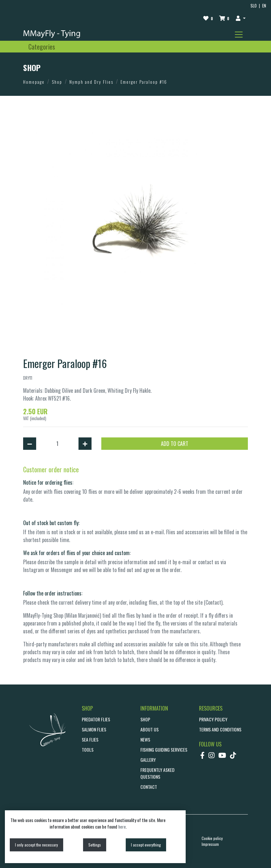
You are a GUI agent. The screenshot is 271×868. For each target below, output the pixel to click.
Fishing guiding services (164, 750)
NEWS (145, 739)
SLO (254, 6)
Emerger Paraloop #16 (144, 82)
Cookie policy (212, 838)
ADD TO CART (175, 444)
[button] (241, 18)
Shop (57, 82)
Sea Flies (90, 739)
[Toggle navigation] (239, 35)
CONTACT (149, 787)
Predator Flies (96, 719)
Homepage (34, 82)
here (122, 826)
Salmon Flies (94, 729)
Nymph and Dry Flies (91, 82)
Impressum (210, 844)
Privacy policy (213, 719)
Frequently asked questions (157, 773)
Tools (88, 750)
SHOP (145, 719)
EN (264, 6)
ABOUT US (150, 729)
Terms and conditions (220, 729)
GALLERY (148, 760)
